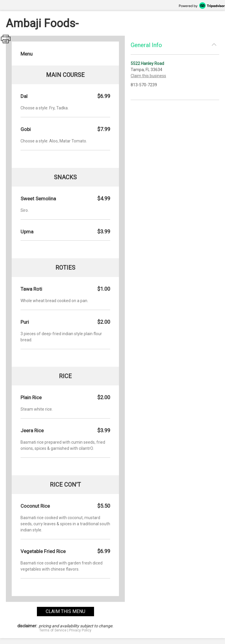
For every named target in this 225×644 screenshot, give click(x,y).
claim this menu (65, 611)
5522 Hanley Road (147, 63)
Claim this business (148, 76)
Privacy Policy (80, 630)
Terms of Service (53, 630)
